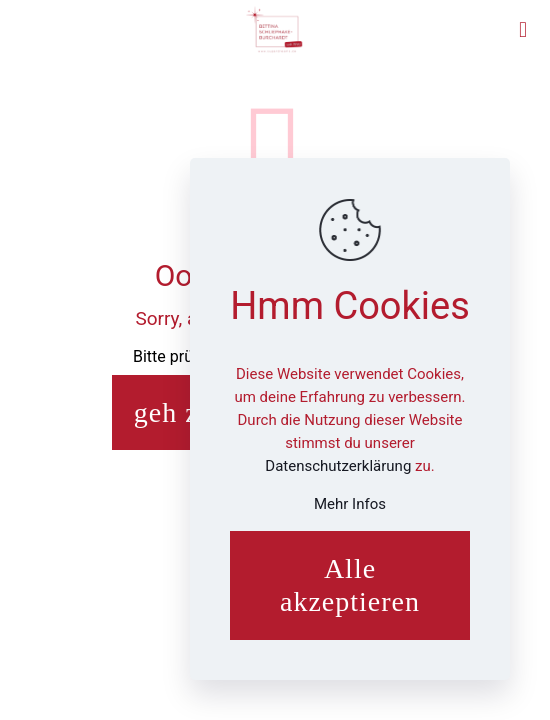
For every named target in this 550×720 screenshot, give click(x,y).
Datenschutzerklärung (340, 466)
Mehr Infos (350, 504)
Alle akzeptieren (350, 585)
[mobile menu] (523, 30)
